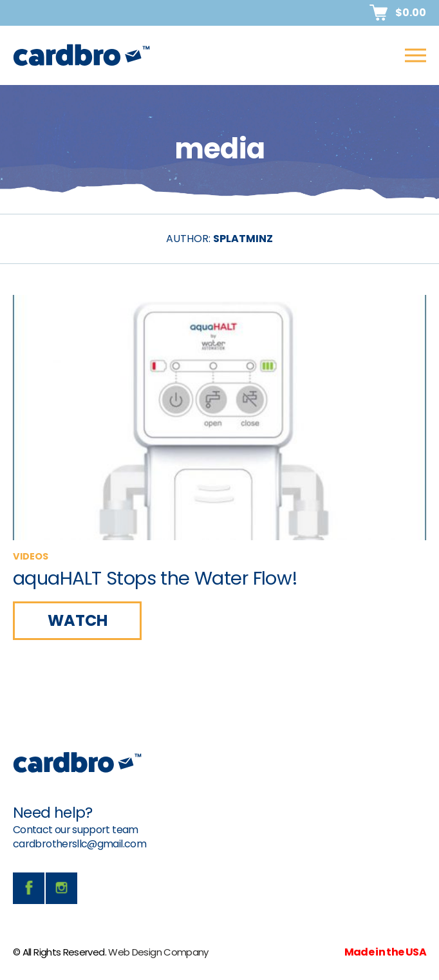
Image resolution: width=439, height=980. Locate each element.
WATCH (78, 620)
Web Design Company (158, 952)
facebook (29, 888)
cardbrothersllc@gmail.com (79, 844)
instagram (61, 888)
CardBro (81, 55)
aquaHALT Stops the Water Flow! (155, 578)
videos (31, 556)
